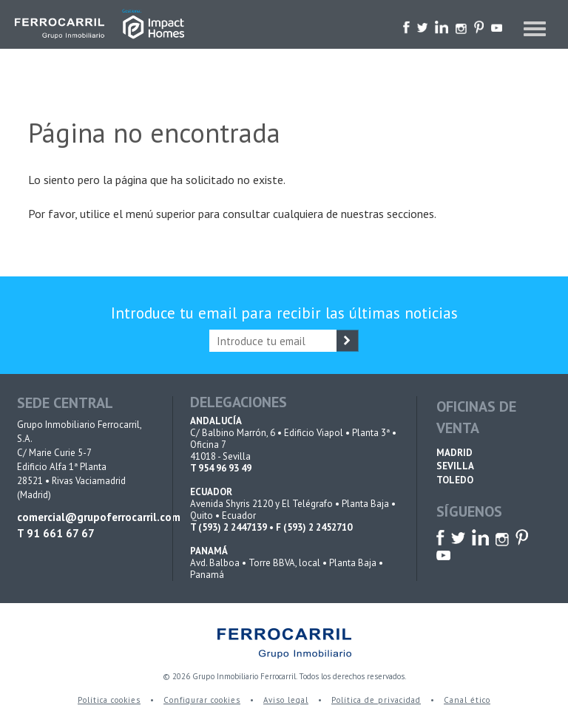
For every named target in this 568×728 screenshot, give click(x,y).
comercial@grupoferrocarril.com (85, 517)
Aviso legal (286, 700)
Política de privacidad (376, 700)
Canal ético (467, 700)
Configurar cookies (202, 700)
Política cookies (109, 700)
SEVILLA (455, 466)
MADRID (454, 453)
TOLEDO (455, 480)
